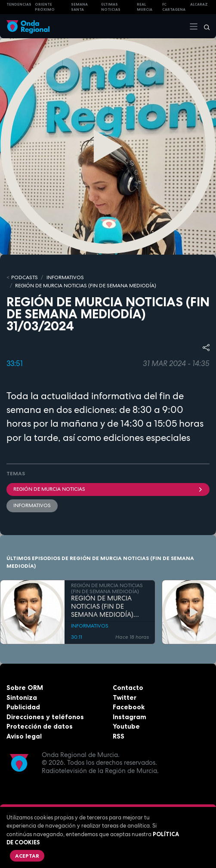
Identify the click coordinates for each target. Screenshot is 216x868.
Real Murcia (145, 7)
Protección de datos (40, 726)
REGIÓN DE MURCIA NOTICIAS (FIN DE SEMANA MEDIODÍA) (86, 286)
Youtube (126, 726)
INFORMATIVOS (65, 277)
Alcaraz (199, 4)
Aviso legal (24, 736)
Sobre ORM (25, 688)
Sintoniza (22, 697)
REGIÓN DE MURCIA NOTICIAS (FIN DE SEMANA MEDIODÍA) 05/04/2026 (102, 606)
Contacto (128, 688)
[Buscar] (204, 26)
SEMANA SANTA (79, 7)
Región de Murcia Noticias (108, 489)
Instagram (130, 717)
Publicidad (23, 707)
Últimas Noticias (111, 7)
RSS (119, 736)
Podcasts (25, 277)
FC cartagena (174, 7)
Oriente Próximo (45, 7)
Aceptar (27, 856)
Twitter (125, 697)
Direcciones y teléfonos (45, 717)
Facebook (129, 707)
